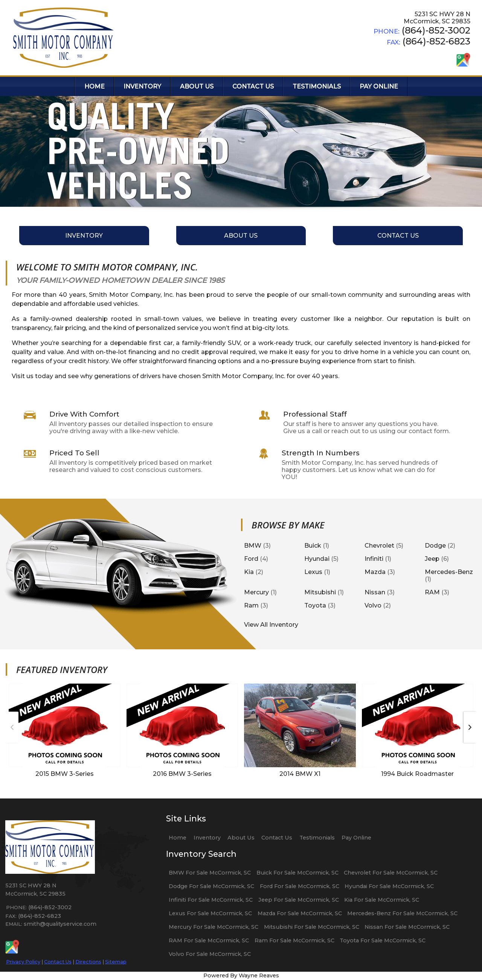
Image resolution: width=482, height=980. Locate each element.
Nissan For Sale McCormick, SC (407, 927)
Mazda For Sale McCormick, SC (300, 913)
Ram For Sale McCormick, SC (294, 940)
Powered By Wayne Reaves (241, 975)
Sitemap (116, 962)
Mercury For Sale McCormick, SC (214, 927)
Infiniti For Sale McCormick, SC (211, 900)
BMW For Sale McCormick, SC (210, 873)
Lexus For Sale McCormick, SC (210, 913)
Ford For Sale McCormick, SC (300, 886)
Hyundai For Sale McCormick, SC (389, 886)
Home (178, 838)
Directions (88, 962)
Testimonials (317, 838)
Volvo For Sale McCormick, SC (210, 954)
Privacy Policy (23, 962)
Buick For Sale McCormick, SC (297, 873)
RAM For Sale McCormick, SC (209, 940)
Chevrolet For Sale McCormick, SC (391, 873)
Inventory (207, 838)
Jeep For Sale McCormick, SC (299, 900)
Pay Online (356, 838)
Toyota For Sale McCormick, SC (383, 940)
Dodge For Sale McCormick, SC (211, 886)
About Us (241, 838)
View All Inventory (271, 625)
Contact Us (58, 962)
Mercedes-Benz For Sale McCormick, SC (402, 913)
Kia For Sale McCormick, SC (382, 900)
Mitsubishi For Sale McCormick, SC (312, 927)
